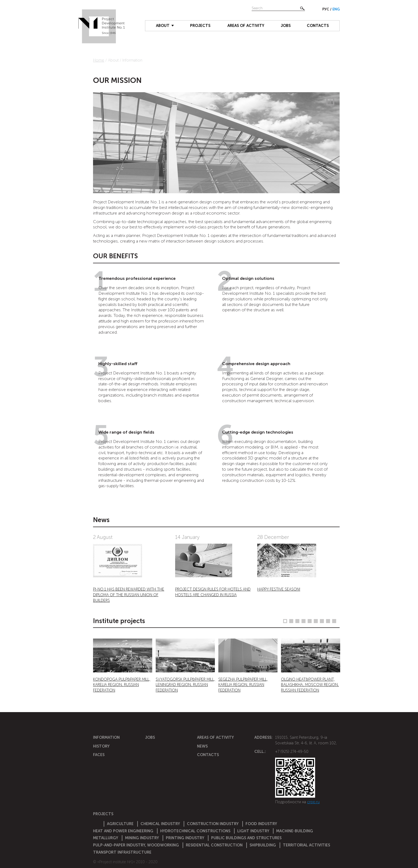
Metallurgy (106, 838)
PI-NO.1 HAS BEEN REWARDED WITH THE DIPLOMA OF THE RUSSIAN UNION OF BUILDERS (129, 595)
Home (99, 60)
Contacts (318, 26)
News (202, 746)
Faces (99, 755)
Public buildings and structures (246, 838)
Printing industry (185, 838)
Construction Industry (213, 824)
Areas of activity (246, 26)
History (101, 746)
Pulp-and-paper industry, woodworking (136, 845)
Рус (326, 9)
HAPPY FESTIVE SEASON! (279, 589)
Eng (336, 9)
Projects (200, 26)
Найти (302, 8)
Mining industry (142, 838)
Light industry (253, 831)
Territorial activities (306, 845)
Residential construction (214, 845)
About (163, 26)
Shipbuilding (263, 845)
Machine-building (295, 831)
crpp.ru (313, 802)
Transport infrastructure (122, 852)
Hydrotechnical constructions (195, 831)
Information (106, 737)
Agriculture (120, 824)
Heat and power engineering (123, 831)
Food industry (261, 824)
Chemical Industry (160, 824)
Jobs (286, 26)
